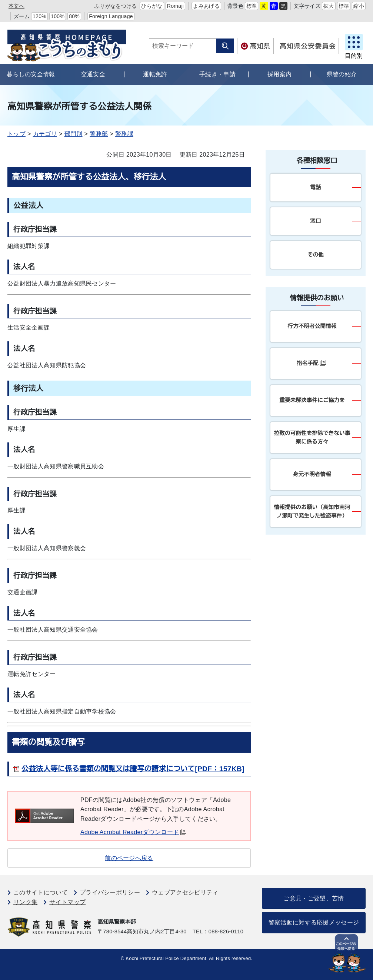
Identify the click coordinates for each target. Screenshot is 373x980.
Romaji (176, 6)
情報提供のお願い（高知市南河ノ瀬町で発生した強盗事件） (312, 511)
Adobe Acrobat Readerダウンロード (133, 832)
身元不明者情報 (312, 474)
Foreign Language (111, 16)
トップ (16, 134)
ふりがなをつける (116, 6)
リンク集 (25, 902)
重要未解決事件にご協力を (312, 400)
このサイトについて (41, 892)
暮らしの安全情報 (31, 74)
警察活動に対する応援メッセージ (314, 922)
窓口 (315, 221)
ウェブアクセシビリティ (185, 892)
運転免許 (155, 74)
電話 (315, 187)
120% (39, 16)
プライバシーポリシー (110, 892)
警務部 (99, 134)
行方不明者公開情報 (312, 326)
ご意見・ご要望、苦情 (314, 898)
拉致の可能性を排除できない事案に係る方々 (312, 437)
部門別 (74, 134)
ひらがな (152, 6)
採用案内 (279, 74)
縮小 (359, 6)
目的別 (354, 56)
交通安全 (93, 74)
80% (74, 16)
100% (58, 16)
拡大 (329, 6)
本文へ (16, 6)
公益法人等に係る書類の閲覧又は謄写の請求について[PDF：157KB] (133, 769)
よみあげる (206, 6)
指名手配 (311, 363)
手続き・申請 (217, 74)
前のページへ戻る (129, 858)
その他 (316, 255)
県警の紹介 (342, 74)
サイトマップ (67, 902)
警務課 (124, 134)
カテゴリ (45, 134)
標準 (252, 6)
